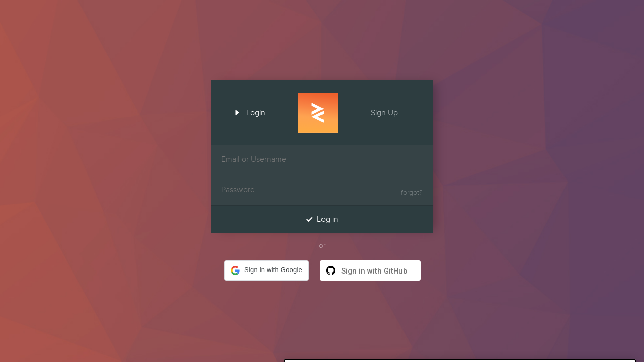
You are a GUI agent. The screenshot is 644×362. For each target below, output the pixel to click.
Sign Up (393, 112)
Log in (322, 219)
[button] (267, 270)
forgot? (412, 193)
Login (247, 112)
